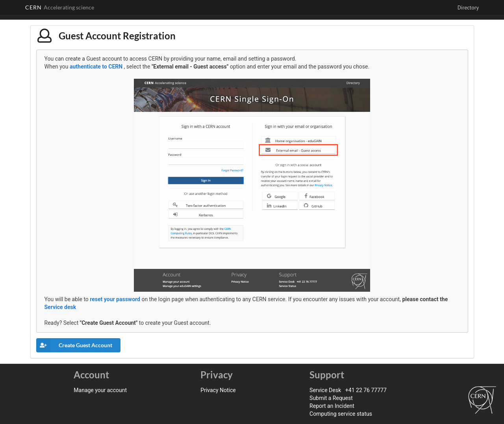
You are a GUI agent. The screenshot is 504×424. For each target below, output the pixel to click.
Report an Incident (332, 406)
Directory (468, 7)
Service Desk (325, 390)
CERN (60, 7)
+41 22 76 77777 (366, 390)
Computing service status (341, 414)
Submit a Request (331, 398)
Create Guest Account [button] (74, 345)
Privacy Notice (218, 390)
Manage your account (100, 390)
